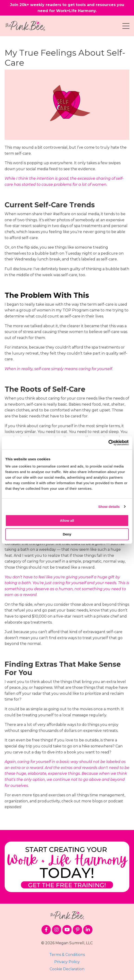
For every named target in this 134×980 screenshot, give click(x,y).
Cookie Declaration (67, 969)
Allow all (67, 520)
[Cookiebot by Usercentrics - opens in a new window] (108, 443)
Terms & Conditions (67, 955)
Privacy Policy (67, 962)
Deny (67, 534)
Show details (109, 507)
